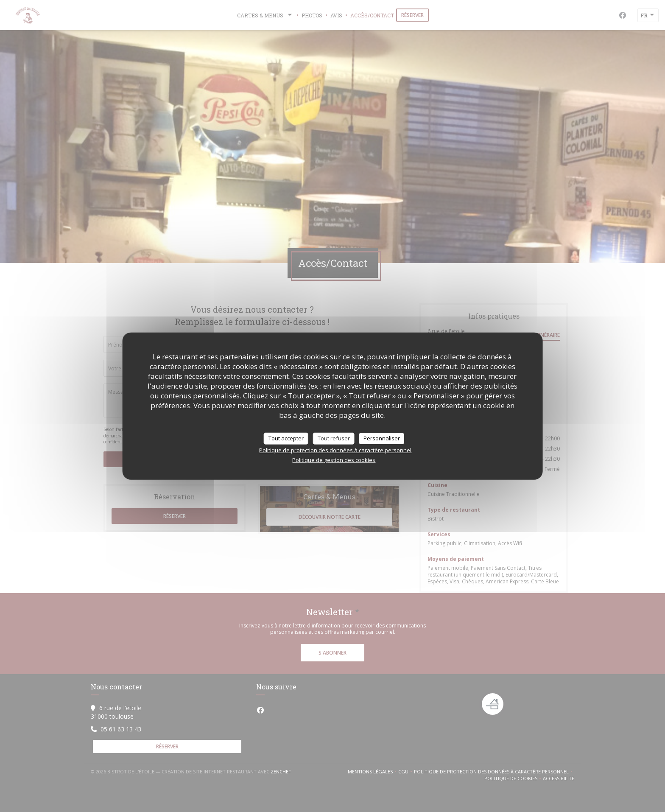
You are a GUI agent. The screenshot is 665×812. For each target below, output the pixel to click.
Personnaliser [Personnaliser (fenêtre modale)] (382, 438)
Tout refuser (334, 438)
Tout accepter (286, 438)
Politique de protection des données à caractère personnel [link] (335, 450)
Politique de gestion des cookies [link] (334, 459)
